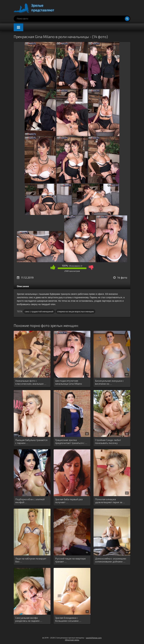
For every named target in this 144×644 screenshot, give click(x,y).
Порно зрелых (37, 8)
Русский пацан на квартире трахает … (70, 560)
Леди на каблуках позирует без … (31, 560)
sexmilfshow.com (94, 638)
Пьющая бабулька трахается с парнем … (31, 441)
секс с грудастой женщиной (39, 311)
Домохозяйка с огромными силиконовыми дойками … (111, 560)
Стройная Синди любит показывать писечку (108, 441)
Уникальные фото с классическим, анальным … (31, 382)
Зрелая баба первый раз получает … (69, 501)
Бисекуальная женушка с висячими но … (109, 382)
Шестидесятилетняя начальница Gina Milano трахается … (69, 382)
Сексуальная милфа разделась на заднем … (29, 619)
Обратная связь (72, 640)
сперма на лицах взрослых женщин (76, 311)
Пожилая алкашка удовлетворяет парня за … (110, 501)
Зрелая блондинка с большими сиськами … (68, 619)
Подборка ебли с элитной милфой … (30, 501)
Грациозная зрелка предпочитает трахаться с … (71, 441)
